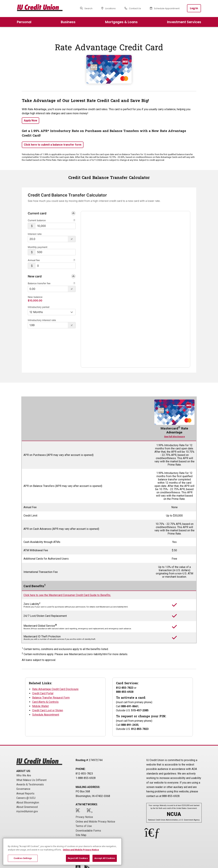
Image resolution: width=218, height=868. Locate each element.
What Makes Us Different (31, 749)
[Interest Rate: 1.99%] (48, 325)
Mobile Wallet (40, 675)
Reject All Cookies (78, 858)
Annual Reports (25, 763)
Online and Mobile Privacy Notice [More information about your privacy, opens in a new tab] (81, 850)
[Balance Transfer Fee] (74, 284)
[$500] (56, 252)
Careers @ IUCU (26, 767)
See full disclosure (174, 406)
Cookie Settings (85, 809)
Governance (23, 758)
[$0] (56, 266)
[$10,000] (56, 226)
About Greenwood (27, 776)
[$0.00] (48, 289)
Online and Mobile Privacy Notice (95, 791)
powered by (174, 315)
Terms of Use (84, 795)
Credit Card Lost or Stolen (48, 680)
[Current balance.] (74, 221)
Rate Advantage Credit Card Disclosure (55, 658)
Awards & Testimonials (30, 754)
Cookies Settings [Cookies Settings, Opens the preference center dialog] (23, 858)
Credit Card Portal (43, 663)
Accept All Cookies (105, 858)
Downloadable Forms (88, 800)
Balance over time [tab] (111, 246)
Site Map (81, 804)
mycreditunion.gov (27, 781)
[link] (111, 233)
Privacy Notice (84, 786)
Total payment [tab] (160, 246)
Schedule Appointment (46, 684)
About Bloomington (28, 772)
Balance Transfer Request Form (51, 667)
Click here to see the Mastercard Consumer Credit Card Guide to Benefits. (67, 564)
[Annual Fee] (74, 260)
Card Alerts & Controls (45, 671)
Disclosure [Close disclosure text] (92, 321)
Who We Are (24, 745)
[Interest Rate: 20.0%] (48, 239)
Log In (194, 8)
